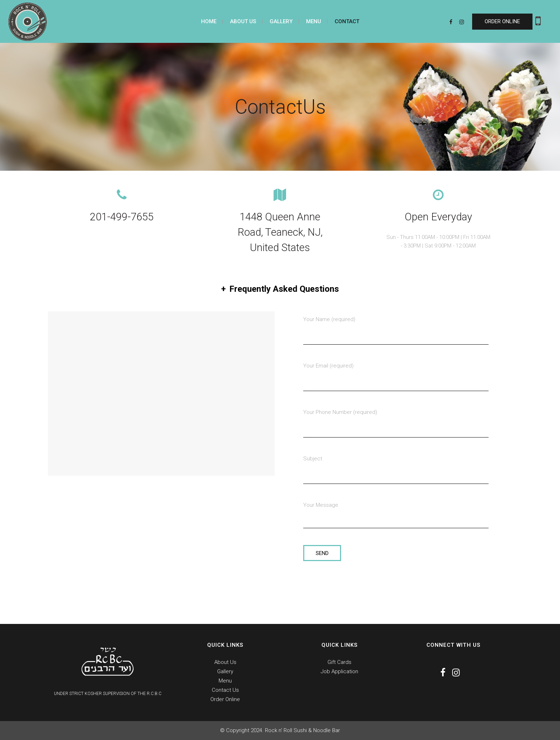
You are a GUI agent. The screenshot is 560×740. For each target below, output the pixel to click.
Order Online (225, 699)
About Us (225, 662)
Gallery (225, 671)
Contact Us (225, 690)
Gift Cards (339, 662)
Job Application (339, 671)
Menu (225, 681)
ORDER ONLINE (502, 21)
